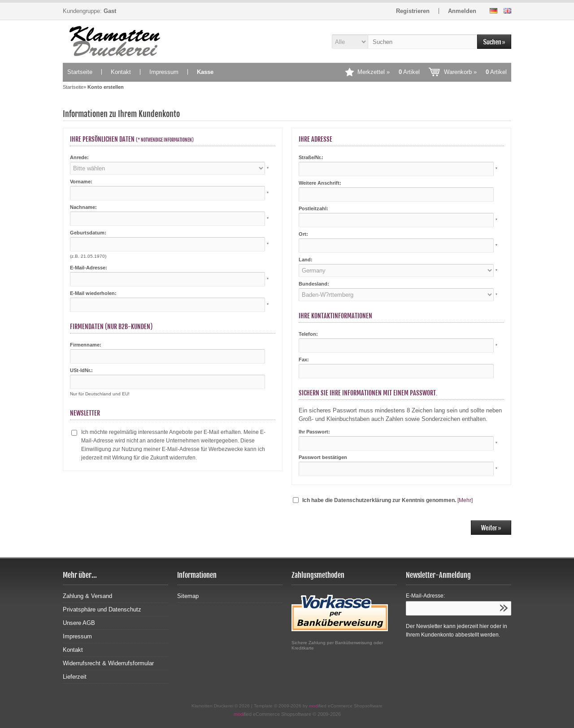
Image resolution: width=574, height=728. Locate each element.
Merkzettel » (389, 72)
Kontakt (121, 72)
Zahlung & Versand (87, 596)
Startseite (80, 72)
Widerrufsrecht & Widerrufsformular (108, 663)
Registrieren (413, 11)
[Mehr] (465, 500)
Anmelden (462, 11)
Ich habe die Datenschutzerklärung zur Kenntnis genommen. (379, 500)
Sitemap (188, 596)
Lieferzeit (75, 677)
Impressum (164, 72)
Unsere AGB (79, 623)
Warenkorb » (475, 72)
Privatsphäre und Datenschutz (102, 609)
